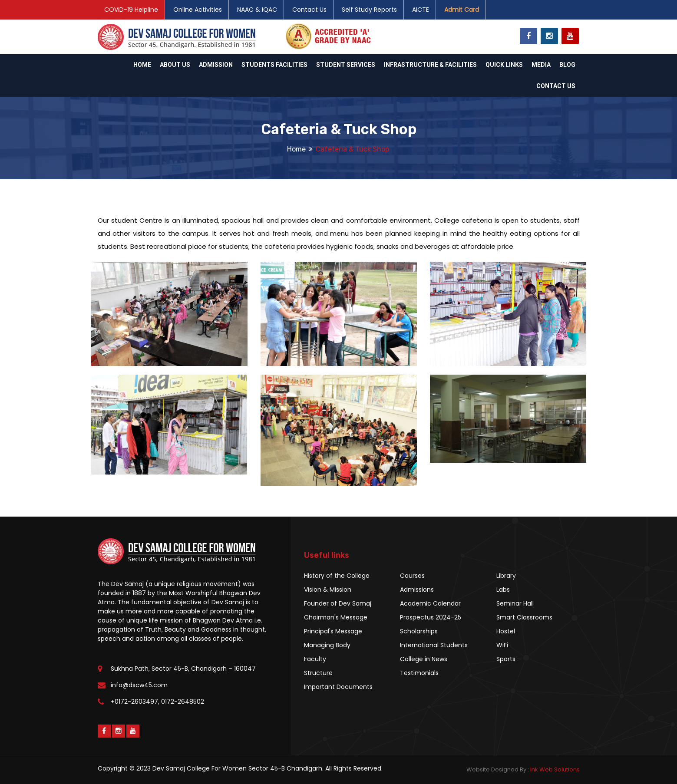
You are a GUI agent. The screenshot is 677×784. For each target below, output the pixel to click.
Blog (567, 65)
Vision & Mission (328, 590)
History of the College (337, 576)
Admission (216, 65)
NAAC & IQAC (257, 10)
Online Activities (198, 10)
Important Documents (338, 687)
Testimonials (419, 673)
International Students (434, 645)
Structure (318, 673)
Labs (503, 590)
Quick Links (504, 65)
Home (142, 65)
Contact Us (309, 10)
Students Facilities (274, 65)
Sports (506, 659)
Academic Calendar (430, 603)
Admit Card (462, 10)
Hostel (506, 631)
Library (506, 576)
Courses (412, 576)
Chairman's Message (336, 617)
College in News (424, 659)
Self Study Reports (369, 10)
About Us (175, 65)
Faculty (315, 659)
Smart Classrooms (524, 617)
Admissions (417, 590)
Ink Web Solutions (555, 769)
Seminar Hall (515, 603)
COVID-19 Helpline (131, 10)
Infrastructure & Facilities (430, 65)
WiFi (502, 645)
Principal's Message (333, 631)
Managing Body (327, 645)
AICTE (421, 10)
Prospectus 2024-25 (431, 617)
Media (541, 65)
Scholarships (419, 631)
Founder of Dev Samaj (338, 603)
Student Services (346, 65)
